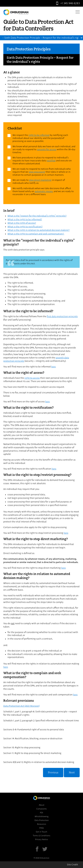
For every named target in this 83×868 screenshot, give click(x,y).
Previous (53, 773)
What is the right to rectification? (25, 227)
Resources (42, 824)
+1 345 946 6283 (67, 3)
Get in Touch (41, 832)
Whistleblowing (42, 816)
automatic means (44, 191)
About (42, 805)
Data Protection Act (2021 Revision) (21, 706)
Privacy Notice (42, 839)
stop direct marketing (40, 180)
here (53, 367)
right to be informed (39, 135)
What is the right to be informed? (25, 220)
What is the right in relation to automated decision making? (38, 230)
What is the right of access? (22, 223)
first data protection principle (62, 316)
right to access (32, 378)
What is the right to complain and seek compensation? (36, 234)
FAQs (42, 828)
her (47, 402)
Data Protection (42, 820)
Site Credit (72, 865)
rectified (51, 161)
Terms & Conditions (41, 836)
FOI (41, 813)
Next (72, 773)
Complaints (41, 809)
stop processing (37, 172)
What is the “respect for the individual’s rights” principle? (37, 216)
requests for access (47, 150)
